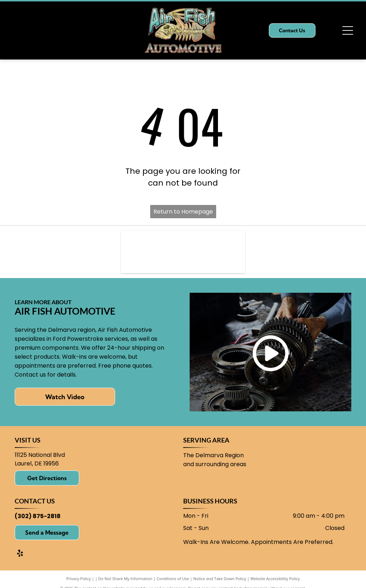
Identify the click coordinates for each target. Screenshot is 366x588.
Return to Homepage (183, 212)
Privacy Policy (79, 579)
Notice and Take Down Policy (220, 579)
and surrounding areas (215, 464)
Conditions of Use (173, 579)
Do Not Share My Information (125, 579)
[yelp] (20, 554)
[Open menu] (348, 30)
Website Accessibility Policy (275, 579)
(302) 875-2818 (38, 516)
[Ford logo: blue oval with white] (183, 252)
